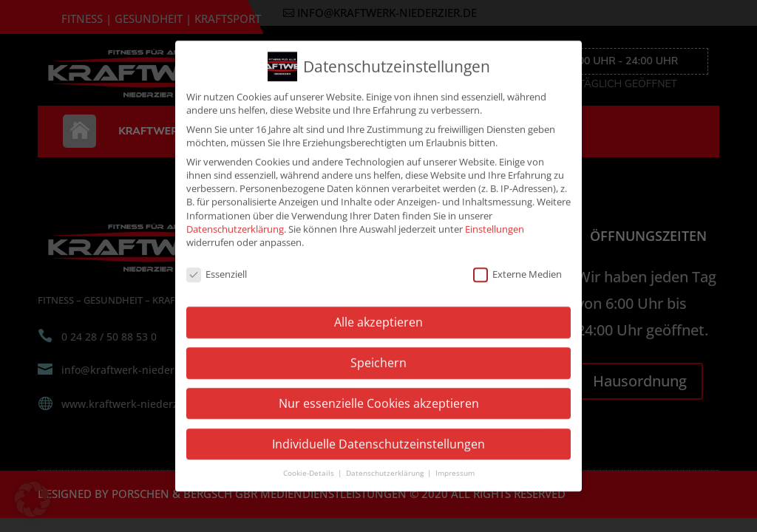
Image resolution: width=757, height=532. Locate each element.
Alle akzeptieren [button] (378, 313)
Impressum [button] (455, 464)
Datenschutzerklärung (235, 219)
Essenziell (217, 265)
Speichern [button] (378, 354)
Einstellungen (495, 219)
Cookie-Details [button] (310, 464)
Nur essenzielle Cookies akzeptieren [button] (379, 395)
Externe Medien (517, 265)
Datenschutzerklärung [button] (386, 464)
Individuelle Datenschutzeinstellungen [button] (378, 434)
